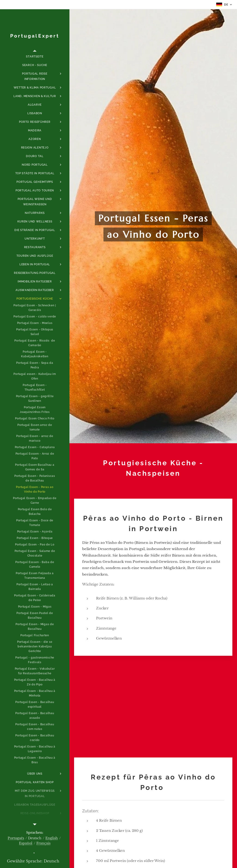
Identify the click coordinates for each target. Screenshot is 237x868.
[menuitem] (35, 57)
